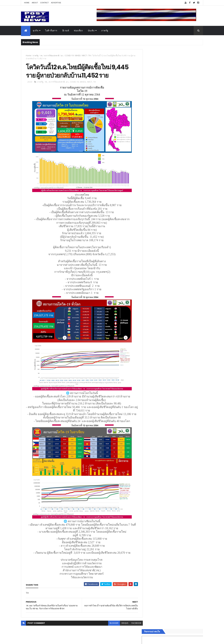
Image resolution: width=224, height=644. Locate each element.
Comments (189, 518)
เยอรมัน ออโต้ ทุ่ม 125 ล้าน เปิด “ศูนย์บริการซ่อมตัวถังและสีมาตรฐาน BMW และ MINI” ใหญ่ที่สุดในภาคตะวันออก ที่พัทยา (182, 328)
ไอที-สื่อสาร (51, 31)
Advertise (56, 3)
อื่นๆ (149, 507)
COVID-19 (69, 56)
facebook (134, 623)
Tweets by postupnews (159, 293)
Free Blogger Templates (58, 640)
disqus (123, 623)
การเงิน (150, 488)
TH (90, 56)
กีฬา (149, 492)
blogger (112, 623)
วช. (41, 56)
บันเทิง (91, 31)
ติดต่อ (149, 510)
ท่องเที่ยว (78, 31)
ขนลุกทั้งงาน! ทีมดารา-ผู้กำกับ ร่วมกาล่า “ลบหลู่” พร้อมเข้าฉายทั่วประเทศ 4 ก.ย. (178, 339)
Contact (44, 3)
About (35, 3)
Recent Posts (161, 518)
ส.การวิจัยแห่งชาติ (52, 56)
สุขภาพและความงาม (157, 496)
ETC (150, 534)
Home (27, 3)
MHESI (78, 56)
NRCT (84, 56)
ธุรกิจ (36, 31)
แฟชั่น (150, 499)
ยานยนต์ (151, 477)
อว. (62, 56)
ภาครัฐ (105, 31)
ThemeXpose (38, 640)
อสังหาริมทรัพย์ (154, 473)
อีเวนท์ (66, 31)
